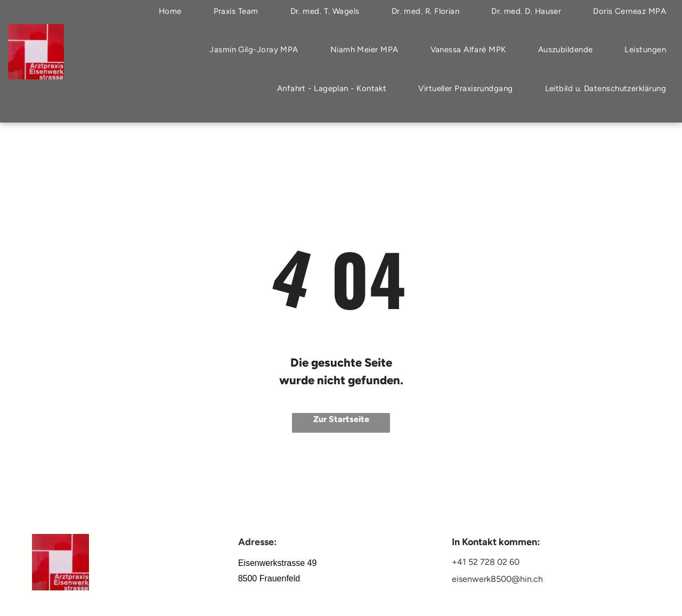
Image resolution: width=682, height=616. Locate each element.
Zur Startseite (341, 419)
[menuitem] (254, 50)
